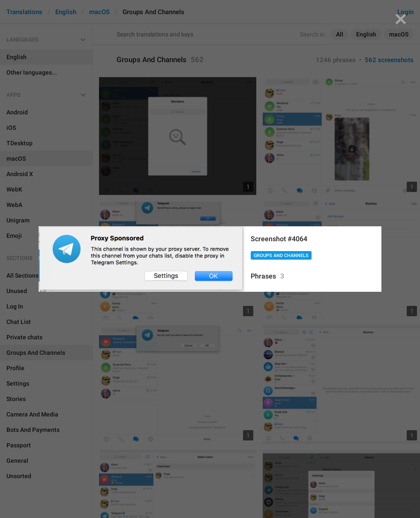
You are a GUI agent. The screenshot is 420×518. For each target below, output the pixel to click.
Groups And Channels (281, 256)
